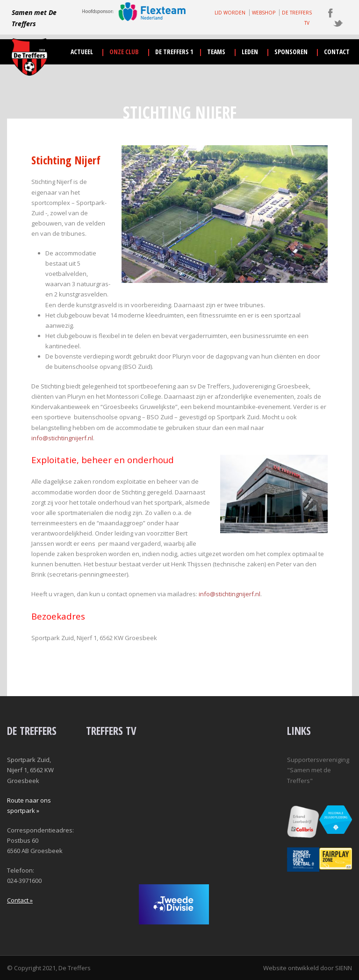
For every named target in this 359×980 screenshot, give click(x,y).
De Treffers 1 (174, 52)
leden (250, 52)
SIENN (344, 968)
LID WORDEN (230, 13)
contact (337, 52)
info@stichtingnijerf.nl (62, 438)
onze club (124, 52)
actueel (82, 52)
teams (216, 52)
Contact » (20, 900)
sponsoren (291, 52)
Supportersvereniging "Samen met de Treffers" (318, 770)
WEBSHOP (264, 13)
